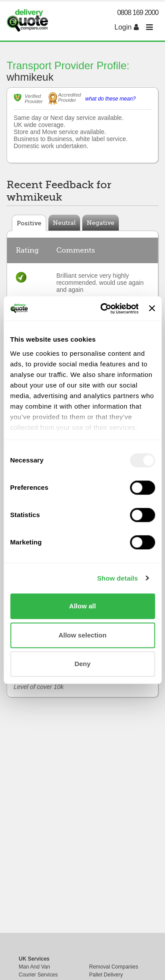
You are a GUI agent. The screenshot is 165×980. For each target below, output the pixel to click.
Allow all (82, 606)
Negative (101, 223)
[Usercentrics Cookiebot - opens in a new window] (104, 309)
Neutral (64, 223)
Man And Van (35, 967)
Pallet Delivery (106, 975)
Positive (29, 223)
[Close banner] (152, 309)
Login (126, 27)
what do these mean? (111, 99)
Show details (118, 578)
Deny (82, 664)
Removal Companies (114, 967)
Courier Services (38, 975)
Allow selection (82, 635)
